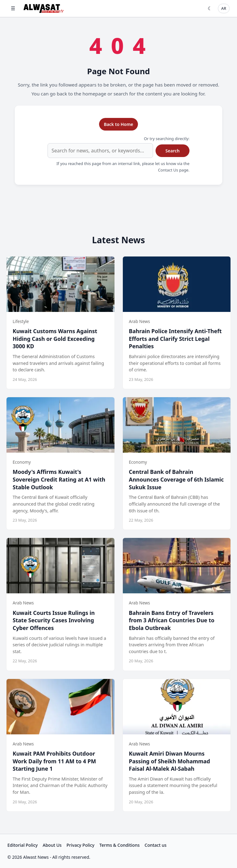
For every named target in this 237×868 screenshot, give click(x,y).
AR (224, 8)
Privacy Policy (81, 845)
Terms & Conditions (119, 845)
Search (173, 151)
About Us (52, 845)
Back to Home (118, 124)
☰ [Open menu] (13, 8)
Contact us (156, 845)
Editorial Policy (23, 845)
